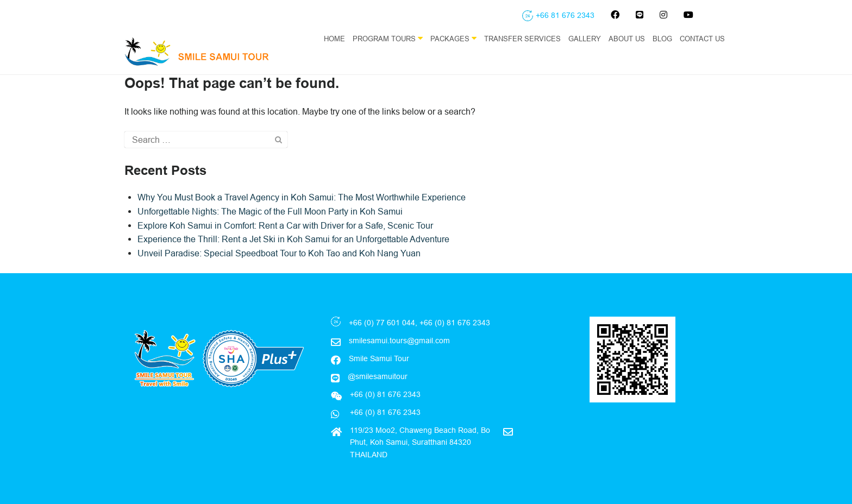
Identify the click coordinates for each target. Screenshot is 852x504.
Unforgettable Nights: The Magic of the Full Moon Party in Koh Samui (270, 211)
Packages (453, 38)
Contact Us (702, 39)
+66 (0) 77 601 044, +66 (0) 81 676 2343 (419, 323)
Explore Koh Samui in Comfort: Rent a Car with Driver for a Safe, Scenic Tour (285, 225)
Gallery (585, 39)
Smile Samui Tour (379, 358)
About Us (627, 39)
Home (334, 39)
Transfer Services (522, 39)
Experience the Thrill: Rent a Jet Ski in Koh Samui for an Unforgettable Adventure (293, 239)
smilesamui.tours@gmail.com (399, 341)
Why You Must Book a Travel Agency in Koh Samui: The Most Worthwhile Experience (302, 197)
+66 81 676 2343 (565, 15)
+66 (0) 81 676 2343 (384, 412)
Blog (662, 39)
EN (723, 60)
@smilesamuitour (378, 376)
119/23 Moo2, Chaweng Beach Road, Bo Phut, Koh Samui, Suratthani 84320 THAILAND (420, 442)
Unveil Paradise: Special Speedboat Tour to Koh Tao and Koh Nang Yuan (279, 253)
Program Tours (388, 38)
